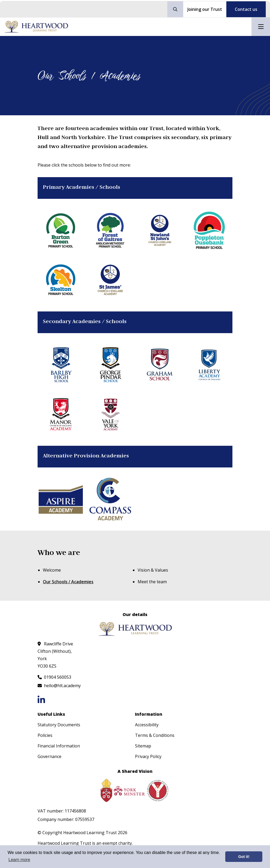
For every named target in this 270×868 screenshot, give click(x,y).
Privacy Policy (148, 756)
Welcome (52, 570)
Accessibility (147, 725)
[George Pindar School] (110, 365)
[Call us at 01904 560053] (54, 677)
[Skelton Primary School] (61, 280)
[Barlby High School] (61, 365)
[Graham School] (160, 365)
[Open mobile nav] (261, 27)
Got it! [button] (244, 857)
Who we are (59, 552)
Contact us (246, 9)
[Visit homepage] (36, 27)
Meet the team (152, 582)
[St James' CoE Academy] (110, 280)
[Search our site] (175, 9)
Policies (45, 735)
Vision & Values (153, 570)
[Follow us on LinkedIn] (41, 700)
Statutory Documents (59, 725)
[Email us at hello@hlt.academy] (59, 686)
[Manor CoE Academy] (61, 414)
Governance (49, 756)
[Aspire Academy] (61, 499)
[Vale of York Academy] (110, 414)
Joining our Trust (205, 9)
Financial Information (59, 746)
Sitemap (143, 746)
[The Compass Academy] (110, 499)
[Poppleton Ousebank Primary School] (209, 230)
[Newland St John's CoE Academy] (160, 230)
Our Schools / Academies (68, 582)
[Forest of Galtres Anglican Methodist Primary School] (110, 230)
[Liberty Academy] (209, 365)
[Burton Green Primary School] (61, 230)
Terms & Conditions (155, 735)
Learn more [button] (19, 860)
